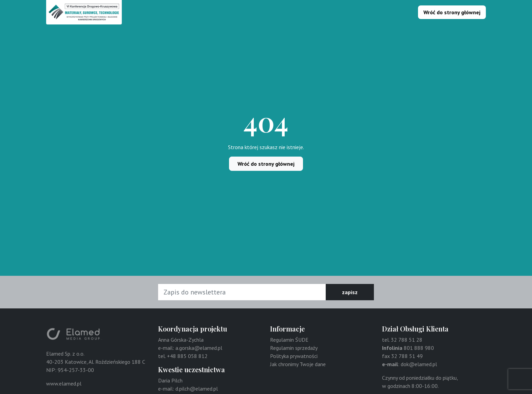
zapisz (350, 292)
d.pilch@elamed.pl (197, 389)
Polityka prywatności (294, 356)
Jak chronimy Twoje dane (298, 364)
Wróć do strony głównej (452, 12)
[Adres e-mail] (242, 292)
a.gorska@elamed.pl (199, 348)
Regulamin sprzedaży (294, 348)
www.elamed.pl (64, 383)
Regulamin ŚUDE (289, 340)
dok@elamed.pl (419, 364)
